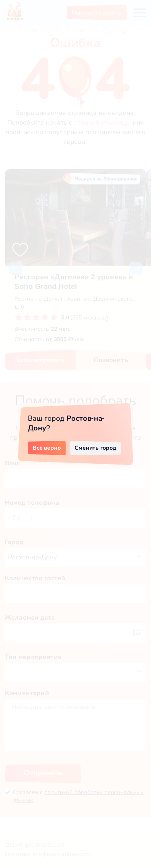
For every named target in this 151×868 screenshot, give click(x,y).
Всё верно (47, 448)
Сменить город (95, 448)
